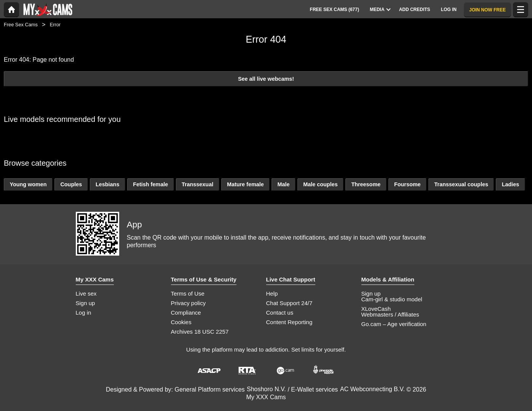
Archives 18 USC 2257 (200, 332)
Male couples (320, 184)
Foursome (407, 184)
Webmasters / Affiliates (390, 314)
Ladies (511, 184)
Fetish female (150, 184)
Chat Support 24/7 (289, 303)
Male (283, 184)
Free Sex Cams (21, 25)
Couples (71, 184)
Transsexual (197, 184)
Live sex (86, 293)
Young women (28, 184)
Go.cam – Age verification (394, 324)
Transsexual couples (461, 184)
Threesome (366, 184)
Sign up (85, 303)
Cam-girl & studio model (392, 299)
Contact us (280, 313)
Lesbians (107, 184)
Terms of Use (188, 293)
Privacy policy (189, 303)
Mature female (245, 184)
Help (272, 293)
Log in (84, 313)
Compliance (186, 313)
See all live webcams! (266, 79)
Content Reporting (289, 322)
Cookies (181, 322)
